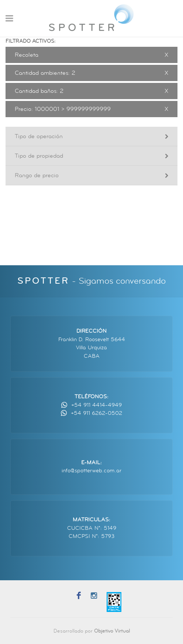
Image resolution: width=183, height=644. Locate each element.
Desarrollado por (92, 631)
